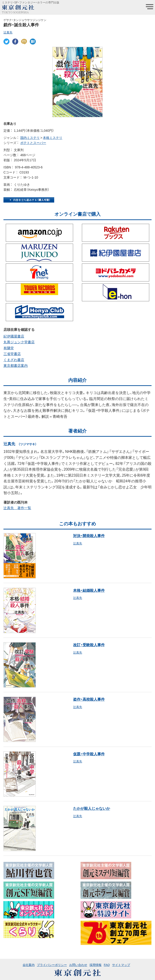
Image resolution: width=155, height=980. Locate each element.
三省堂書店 (12, 354)
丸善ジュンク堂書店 (19, 342)
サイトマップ (121, 965)
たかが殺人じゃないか (92, 808)
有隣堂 (9, 348)
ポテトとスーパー (33, 143)
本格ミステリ (53, 137)
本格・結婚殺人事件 (89, 590)
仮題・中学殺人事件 (89, 754)
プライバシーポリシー (52, 965)
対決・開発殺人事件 (89, 535)
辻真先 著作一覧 (17, 508)
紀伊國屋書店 (14, 336)
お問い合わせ (78, 965)
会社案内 (29, 965)
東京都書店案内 (16, 365)
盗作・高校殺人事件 (89, 699)
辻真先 (8, 32)
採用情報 (95, 965)
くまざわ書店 (14, 360)
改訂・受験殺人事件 (89, 645)
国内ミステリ (30, 137)
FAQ (107, 965)
